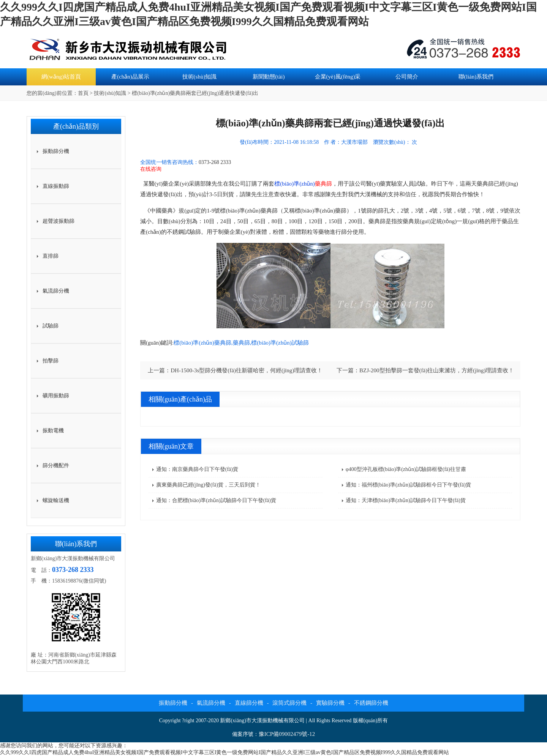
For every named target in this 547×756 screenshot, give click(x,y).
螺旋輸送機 (56, 500)
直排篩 (51, 256)
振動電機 (53, 431)
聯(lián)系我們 (476, 77)
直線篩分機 (249, 703)
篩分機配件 (56, 465)
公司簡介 (407, 77)
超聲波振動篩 (58, 221)
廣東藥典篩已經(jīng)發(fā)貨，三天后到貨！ (208, 485)
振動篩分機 (56, 151)
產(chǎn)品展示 (130, 77)
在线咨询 (151, 169)
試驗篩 (51, 326)
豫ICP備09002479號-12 (287, 734)
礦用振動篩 (56, 396)
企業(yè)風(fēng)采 (338, 77)
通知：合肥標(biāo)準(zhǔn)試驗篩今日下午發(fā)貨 (216, 500)
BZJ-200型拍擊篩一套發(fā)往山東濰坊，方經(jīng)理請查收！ (437, 370)
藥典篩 (323, 184)
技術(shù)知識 (200, 77)
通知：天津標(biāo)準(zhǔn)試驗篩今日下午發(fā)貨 (406, 500)
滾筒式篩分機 (289, 703)
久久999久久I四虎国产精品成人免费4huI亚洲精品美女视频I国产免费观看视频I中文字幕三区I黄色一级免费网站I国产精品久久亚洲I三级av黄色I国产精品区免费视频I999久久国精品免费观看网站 (224, 752)
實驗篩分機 (330, 703)
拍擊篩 (51, 361)
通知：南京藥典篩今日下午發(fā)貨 (197, 469)
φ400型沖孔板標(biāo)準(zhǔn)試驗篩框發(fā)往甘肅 (406, 469)
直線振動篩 (56, 186)
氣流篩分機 (56, 291)
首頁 (83, 93)
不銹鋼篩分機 (371, 703)
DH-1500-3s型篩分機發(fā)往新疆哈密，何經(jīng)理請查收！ (247, 370)
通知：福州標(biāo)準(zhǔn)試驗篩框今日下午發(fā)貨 (408, 485)
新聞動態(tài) (269, 77)
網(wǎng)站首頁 (61, 77)
